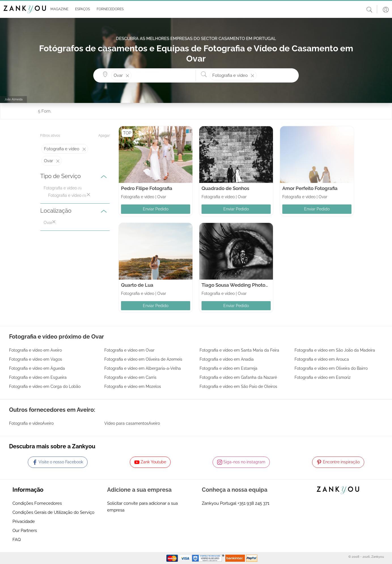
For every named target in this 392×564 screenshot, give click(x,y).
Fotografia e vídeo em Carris (130, 377)
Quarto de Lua (137, 285)
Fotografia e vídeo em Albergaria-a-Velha (143, 368)
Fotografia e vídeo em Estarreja (228, 368)
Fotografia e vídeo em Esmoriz (323, 377)
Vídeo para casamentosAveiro (132, 423)
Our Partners (25, 531)
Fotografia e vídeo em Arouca (322, 359)
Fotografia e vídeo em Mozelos (133, 386)
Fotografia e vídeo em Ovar (129, 350)
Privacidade (24, 521)
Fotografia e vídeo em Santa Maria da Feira (239, 350)
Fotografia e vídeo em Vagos (36, 359)
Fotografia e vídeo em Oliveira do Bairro (331, 368)
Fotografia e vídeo (60, 188)
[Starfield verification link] (209, 558)
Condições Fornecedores (37, 503)
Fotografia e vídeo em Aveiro (35, 350)
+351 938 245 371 (253, 503)
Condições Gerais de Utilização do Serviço (53, 512)
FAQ (17, 540)
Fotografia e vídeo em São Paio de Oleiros (238, 386)
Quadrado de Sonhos (225, 188)
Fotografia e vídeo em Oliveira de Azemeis (143, 359)
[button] (58, 9)
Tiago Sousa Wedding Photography (241, 285)
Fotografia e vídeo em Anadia (227, 359)
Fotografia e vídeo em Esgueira (38, 377)
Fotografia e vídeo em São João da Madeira (335, 350)
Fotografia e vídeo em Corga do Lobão (45, 386)
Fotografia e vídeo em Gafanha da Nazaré (238, 377)
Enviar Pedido (156, 209)
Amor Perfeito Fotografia (310, 188)
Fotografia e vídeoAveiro (31, 423)
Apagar (104, 136)
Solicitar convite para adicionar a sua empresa (142, 507)
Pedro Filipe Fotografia (147, 188)
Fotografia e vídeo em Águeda (37, 368)
